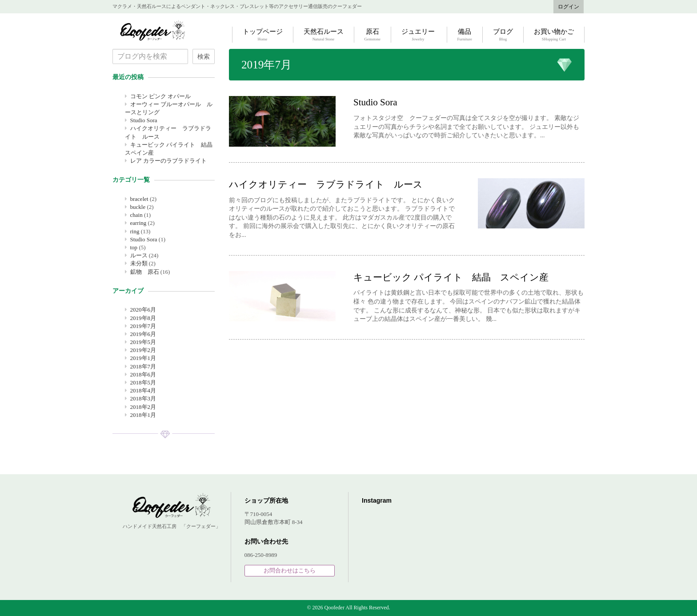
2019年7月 (143, 326)
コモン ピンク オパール (161, 96)
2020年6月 (143, 310)
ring (135, 231)
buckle (138, 207)
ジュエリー (418, 35)
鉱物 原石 (145, 272)
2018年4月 (143, 390)
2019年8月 (143, 318)
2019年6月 (143, 334)
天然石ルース (324, 35)
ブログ (503, 35)
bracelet (139, 199)
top (134, 247)
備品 (465, 35)
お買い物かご (554, 35)
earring (138, 223)
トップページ (263, 35)
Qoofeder (152, 30)
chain (136, 215)
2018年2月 (143, 407)
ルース (139, 255)
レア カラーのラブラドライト (168, 161)
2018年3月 (143, 398)
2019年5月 (143, 342)
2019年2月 (143, 350)
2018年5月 (143, 382)
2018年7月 (143, 366)
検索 (204, 56)
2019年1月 (143, 358)
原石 (373, 35)
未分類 (139, 263)
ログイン (569, 7)
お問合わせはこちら (290, 570)
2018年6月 (143, 374)
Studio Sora (144, 120)
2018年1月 (143, 415)
